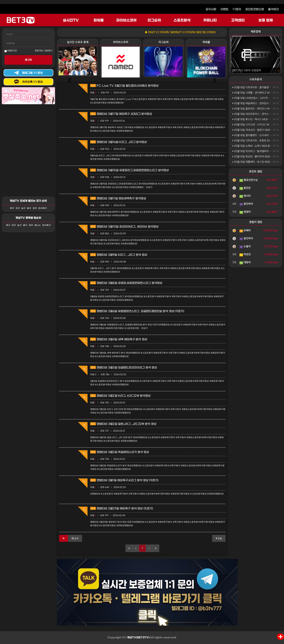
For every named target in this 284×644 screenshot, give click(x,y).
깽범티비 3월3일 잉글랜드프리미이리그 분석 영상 (124, 368)
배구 (29, 208)
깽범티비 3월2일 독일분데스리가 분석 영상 (120, 452)
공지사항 (211, 9)
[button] (64, 538)
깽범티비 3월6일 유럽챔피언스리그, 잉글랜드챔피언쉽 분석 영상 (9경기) (137, 311)
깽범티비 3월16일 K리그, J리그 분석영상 (118, 142)
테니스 (38, 225)
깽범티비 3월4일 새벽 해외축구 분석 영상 (119, 339)
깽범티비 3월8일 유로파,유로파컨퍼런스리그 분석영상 (126, 283)
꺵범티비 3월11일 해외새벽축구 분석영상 (118, 198)
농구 (23, 208)
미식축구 (43, 208)
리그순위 (154, 20)
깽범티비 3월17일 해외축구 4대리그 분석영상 (121, 114)
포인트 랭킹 (256, 172)
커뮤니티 (210, 20)
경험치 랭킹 (256, 222)
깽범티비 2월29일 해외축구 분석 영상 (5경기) (122, 508)
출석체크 (273, 9)
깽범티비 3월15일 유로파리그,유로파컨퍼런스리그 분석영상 (129, 170)
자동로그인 (11, 51)
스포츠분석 (182, 20)
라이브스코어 (126, 20)
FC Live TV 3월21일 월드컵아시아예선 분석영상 (124, 86)
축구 (12, 208)
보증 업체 (266, 20)
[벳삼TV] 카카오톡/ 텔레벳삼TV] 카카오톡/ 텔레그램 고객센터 (189, 32)
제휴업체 (256, 31)
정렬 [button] (219, 538)
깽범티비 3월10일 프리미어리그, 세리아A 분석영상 (124, 227)
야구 (18, 208)
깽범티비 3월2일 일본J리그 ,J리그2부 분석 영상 (123, 424)
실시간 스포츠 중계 (78, 42)
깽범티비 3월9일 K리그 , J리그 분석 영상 (119, 255)
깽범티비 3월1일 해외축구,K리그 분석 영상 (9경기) (124, 480)
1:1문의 (237, 9)
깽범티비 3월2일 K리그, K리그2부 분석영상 (120, 396)
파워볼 (99, 20)
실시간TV (71, 20)
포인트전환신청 (255, 9)
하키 (35, 208)
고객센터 (238, 20)
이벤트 (224, 9)
